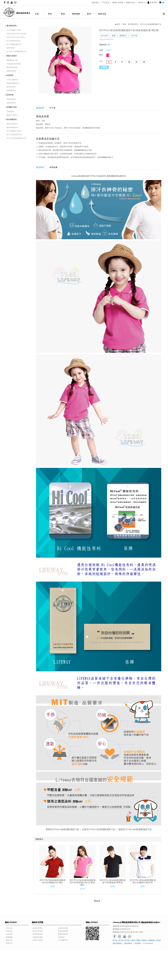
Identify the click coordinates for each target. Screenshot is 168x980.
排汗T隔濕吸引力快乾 (14, 30)
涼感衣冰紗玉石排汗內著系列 (17, 34)
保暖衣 (139, 940)
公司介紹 (8, 928)
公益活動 (8, 934)
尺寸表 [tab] (52, 108)
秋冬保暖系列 (12, 119)
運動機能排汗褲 (12, 60)
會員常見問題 (37, 928)
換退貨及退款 (37, 937)
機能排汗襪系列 (12, 115)
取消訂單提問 (37, 931)
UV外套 (158, 940)
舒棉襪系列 (10, 112)
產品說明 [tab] (40, 108)
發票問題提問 (37, 934)
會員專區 (153, 2)
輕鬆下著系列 (12, 56)
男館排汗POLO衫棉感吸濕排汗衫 (62, 829)
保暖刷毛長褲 (11, 71)
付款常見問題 (62, 928)
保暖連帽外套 (11, 90)
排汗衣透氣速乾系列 (13, 41)
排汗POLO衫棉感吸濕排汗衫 (16, 51)
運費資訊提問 (62, 934)
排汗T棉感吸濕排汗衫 (14, 44)
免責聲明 (138, 943)
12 (137, 62)
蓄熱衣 (145, 940)
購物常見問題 (118, 2)
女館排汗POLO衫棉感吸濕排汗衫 (99, 829)
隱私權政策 (128, 943)
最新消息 (96, 2)
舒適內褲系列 (11, 99)
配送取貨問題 (62, 931)
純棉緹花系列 (11, 103)
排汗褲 (127, 940)
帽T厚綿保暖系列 (12, 127)
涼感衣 (133, 940)
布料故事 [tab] (54, 167)
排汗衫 (121, 940)
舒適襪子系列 (12, 107)
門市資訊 (106, 2)
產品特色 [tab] (40, 167)
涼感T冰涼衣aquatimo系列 (16, 37)
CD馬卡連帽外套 (12, 80)
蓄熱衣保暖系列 (12, 124)
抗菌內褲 (151, 940)
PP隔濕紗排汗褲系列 (14, 64)
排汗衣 (115, 940)
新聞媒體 (8, 937)
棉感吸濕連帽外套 (13, 83)
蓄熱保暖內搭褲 (12, 67)
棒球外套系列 (11, 87)
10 (129, 62)
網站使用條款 (117, 943)
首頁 (117, 24)
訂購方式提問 (37, 940)
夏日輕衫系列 (12, 26)
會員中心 (142, 2)
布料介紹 (8, 940)
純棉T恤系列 (11, 48)
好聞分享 (8, 943)
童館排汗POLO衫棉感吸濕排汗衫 (135, 829)
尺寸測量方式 (62, 940)
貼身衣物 (10, 95)
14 (144, 62)
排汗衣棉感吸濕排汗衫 (14, 135)
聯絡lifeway (131, 2)
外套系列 (10, 75)
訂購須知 (60, 937)
